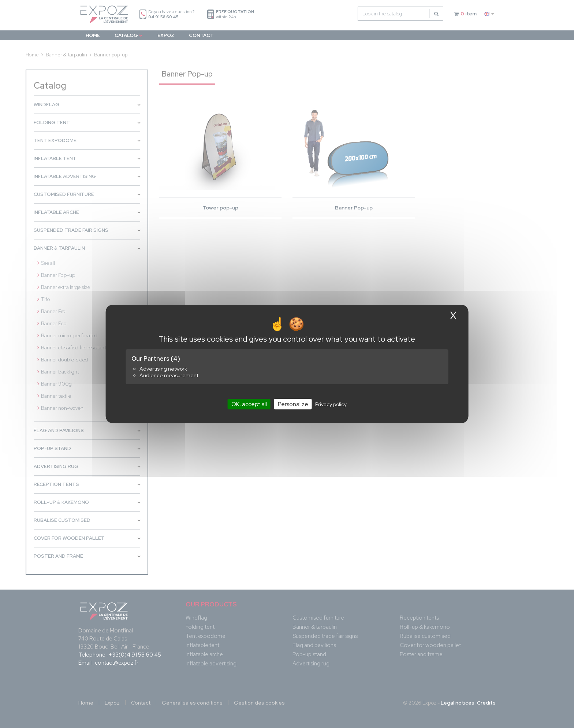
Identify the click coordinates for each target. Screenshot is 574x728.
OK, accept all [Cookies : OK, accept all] (249, 404)
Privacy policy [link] (331, 404)
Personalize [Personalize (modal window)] (293, 404)
